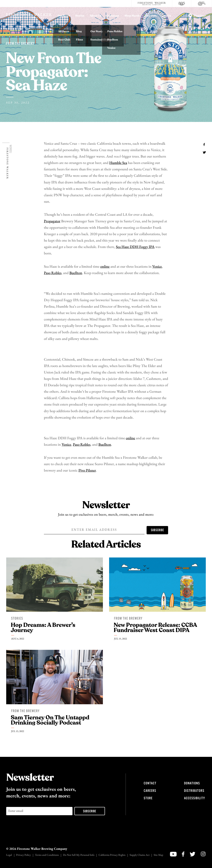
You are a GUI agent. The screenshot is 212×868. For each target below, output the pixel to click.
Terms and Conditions (47, 855)
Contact (150, 783)
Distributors (194, 791)
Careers (150, 791)
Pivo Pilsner (87, 471)
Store (148, 798)
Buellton (76, 273)
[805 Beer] (182, 4)
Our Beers (64, 16)
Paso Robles (53, 273)
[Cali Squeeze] (202, 4)
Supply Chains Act (140, 855)
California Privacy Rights (112, 855)
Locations (113, 16)
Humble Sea (118, 163)
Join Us (166, 16)
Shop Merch (132, 16)
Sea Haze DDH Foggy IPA (135, 247)
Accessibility (195, 798)
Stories (80, 16)
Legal (9, 855)
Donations (192, 783)
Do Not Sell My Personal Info (79, 855)
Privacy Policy (23, 855)
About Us (96, 16)
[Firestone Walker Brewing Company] (152, 4)
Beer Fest (151, 16)
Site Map (158, 855)
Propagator (52, 221)
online (105, 267)
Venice (157, 267)
